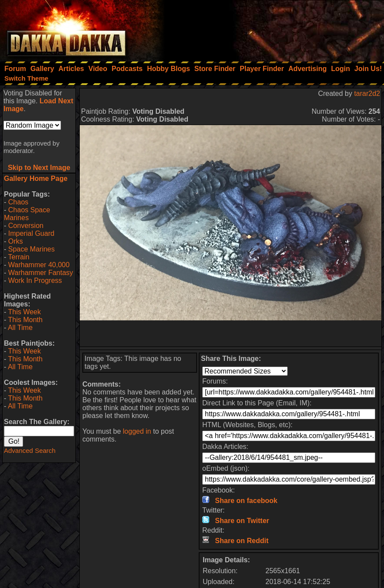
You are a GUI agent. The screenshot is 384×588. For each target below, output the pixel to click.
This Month (25, 320)
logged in (137, 431)
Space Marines (32, 249)
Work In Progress (35, 280)
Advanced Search (30, 450)
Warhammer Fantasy (41, 273)
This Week (24, 312)
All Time (20, 328)
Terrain (19, 257)
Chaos (18, 202)
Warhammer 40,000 (39, 265)
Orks (16, 241)
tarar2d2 (367, 93)
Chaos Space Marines (27, 214)
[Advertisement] (267, 28)
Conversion (26, 226)
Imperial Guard (31, 233)
